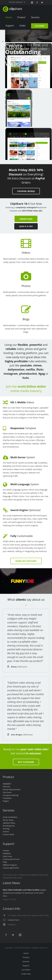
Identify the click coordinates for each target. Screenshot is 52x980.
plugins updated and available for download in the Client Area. (25, 893)
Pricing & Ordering (10, 795)
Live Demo (7, 792)
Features (6, 787)
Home (26, 953)
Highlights (7, 784)
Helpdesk (7, 853)
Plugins (6, 801)
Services (26, 961)
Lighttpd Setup (9, 823)
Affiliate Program (10, 865)
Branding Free (9, 826)
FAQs (5, 862)
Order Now (26, 974)
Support (26, 966)
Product (26, 957)
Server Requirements (12, 789)
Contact (6, 850)
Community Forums (11, 859)
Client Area (7, 856)
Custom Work (8, 834)
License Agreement (11, 868)
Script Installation (10, 817)
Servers (6, 832)
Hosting (6, 829)
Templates (7, 798)
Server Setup (8, 820)
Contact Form (13, 920)
